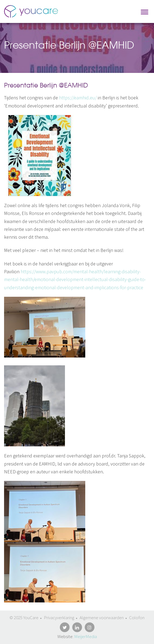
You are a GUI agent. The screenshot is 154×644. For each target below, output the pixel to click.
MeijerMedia (86, 636)
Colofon (137, 618)
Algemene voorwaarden (102, 618)
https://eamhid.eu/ (78, 98)
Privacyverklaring (59, 618)
